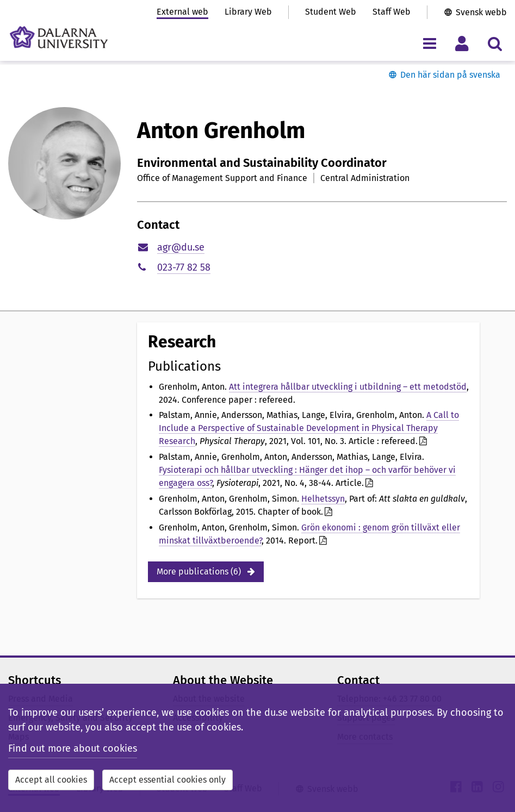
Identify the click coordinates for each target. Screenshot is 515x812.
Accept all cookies (51, 780)
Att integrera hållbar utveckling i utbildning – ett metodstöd (348, 387)
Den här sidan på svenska (450, 75)
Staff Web (392, 12)
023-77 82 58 (184, 267)
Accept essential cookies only (167, 780)
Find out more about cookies (73, 748)
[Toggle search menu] (495, 43)
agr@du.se (181, 247)
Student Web (331, 12)
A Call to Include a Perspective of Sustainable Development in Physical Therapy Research (309, 428)
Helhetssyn (323, 499)
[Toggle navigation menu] (429, 43)
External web (182, 12)
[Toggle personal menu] (462, 43)
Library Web (248, 12)
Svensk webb (481, 12)
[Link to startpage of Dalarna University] (59, 37)
